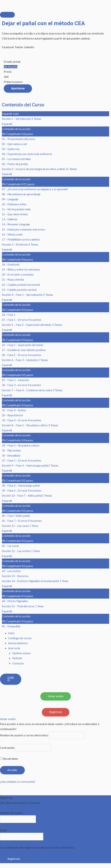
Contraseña (7, 748)
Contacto (18, 663)
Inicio (11, 633)
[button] (8, 47)
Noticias (17, 658)
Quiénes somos (21, 653)
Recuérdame (9, 759)
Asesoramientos (18, 643)
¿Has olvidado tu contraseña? (18, 782)
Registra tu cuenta (11, 808)
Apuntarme (18, 88)
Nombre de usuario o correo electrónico (24, 735)
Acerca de (14, 648)
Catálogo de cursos (20, 638)
